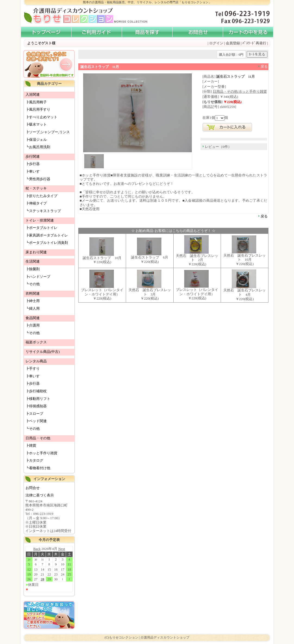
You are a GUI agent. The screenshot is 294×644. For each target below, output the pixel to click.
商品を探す (147, 32)
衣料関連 (33, 293)
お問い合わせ (198, 32)
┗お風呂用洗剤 (38, 147)
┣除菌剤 (33, 269)
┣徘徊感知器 (36, 406)
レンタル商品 (36, 361)
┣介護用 (33, 325)
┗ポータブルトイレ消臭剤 (47, 243)
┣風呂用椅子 (36, 102)
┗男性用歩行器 (38, 179)
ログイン (216, 43)
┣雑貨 (31, 445)
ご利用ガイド (96, 32)
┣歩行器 (33, 164)
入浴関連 (33, 94)
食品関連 (33, 318)
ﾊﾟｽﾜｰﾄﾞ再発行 (254, 43)
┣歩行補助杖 (36, 391)
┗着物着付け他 (38, 468)
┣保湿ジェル (36, 140)
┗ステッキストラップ (43, 211)
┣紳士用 (33, 301)
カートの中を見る (248, 32)
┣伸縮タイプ (36, 203)
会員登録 (233, 43)
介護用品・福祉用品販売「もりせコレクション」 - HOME (46, 32)
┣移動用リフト (38, 399)
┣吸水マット (36, 124)
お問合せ (33, 488)
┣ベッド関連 (36, 421)
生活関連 (33, 261)
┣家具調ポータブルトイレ (47, 235)
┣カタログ (34, 460)
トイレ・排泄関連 (40, 220)
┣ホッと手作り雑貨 (41, 453)
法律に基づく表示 (40, 495)
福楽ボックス (36, 342)
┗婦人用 (33, 308)
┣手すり (33, 368)
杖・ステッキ (36, 188)
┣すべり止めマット (41, 117)
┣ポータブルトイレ (41, 228)
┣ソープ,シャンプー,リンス (48, 132)
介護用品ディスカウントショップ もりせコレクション (68, 16)
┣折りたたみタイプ (41, 196)
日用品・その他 (38, 438)
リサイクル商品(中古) (43, 352)
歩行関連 (33, 156)
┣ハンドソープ (38, 277)
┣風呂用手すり (38, 109)
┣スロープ (34, 414)
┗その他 (33, 284)
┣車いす (33, 171)
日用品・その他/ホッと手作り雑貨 (240, 91)
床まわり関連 (36, 252)
